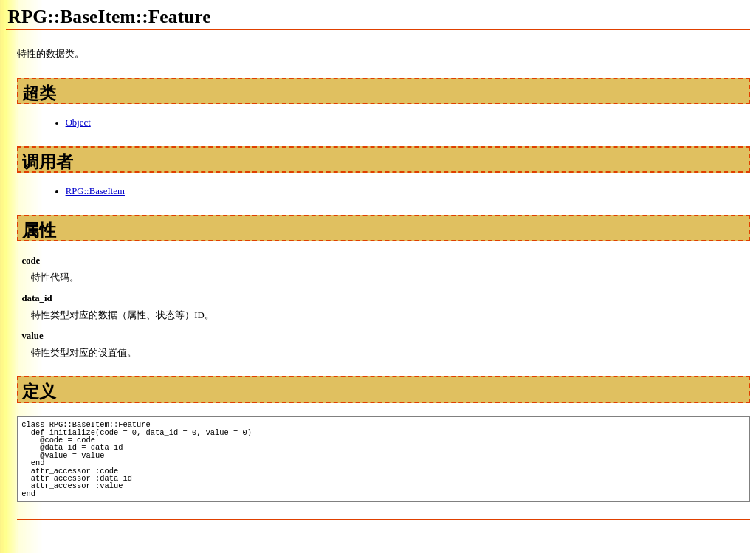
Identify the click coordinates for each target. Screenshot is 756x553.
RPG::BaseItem (95, 191)
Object (78, 123)
